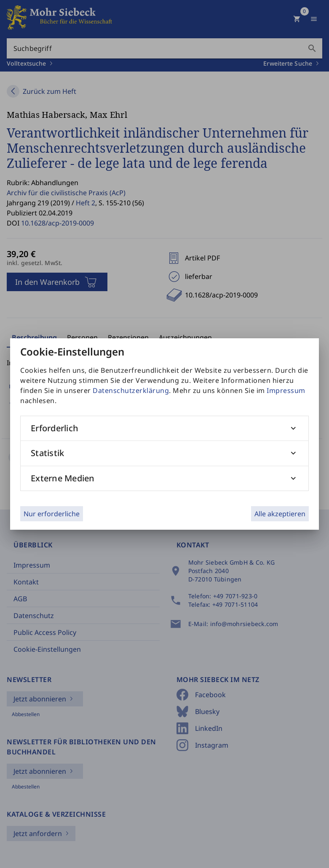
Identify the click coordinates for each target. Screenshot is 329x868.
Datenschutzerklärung (131, 390)
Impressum (286, 390)
